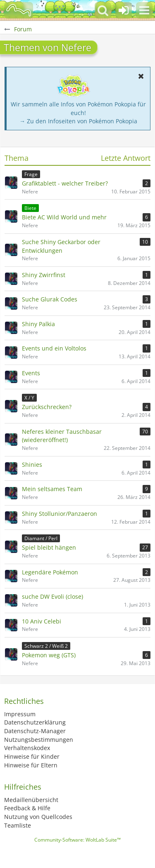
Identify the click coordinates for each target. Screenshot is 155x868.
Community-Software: (77, 840)
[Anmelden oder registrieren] (124, 10)
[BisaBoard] (19, 10)
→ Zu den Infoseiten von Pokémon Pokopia (78, 121)
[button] (144, 10)
